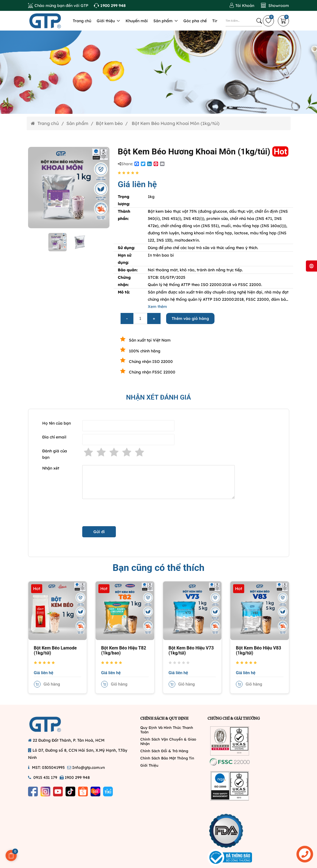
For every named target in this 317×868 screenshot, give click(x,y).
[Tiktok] (70, 792)
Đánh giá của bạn (55, 454)
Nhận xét (51, 468)
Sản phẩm (166, 21)
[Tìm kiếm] (259, 21)
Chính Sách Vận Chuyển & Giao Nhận (168, 741)
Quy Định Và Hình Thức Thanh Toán (167, 730)
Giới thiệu (108, 21)
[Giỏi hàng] (283, 21)
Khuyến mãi (137, 21)
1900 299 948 (77, 777)
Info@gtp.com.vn (88, 767)
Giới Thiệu (149, 765)
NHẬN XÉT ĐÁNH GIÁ (158, 397)
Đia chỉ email (54, 437)
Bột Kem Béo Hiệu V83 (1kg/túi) (259, 650)
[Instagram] (45, 792)
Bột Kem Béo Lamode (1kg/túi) (55, 650)
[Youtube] (58, 792)
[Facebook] (33, 792)
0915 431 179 (45, 777)
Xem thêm (157, 307)
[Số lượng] (140, 318)
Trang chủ (82, 21)
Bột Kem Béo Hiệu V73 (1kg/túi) (191, 650)
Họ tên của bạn (57, 423)
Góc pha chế (195, 21)
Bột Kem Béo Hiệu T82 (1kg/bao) (124, 650)
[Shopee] (83, 792)
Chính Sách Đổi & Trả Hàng (164, 751)
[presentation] (124, 513)
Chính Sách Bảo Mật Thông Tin (167, 758)
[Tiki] (108, 792)
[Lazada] (95, 792)
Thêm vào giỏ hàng (190, 318)
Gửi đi (99, 532)
